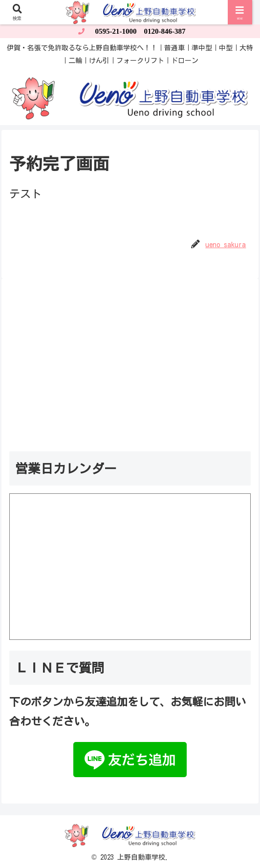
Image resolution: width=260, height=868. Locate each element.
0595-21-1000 (116, 31)
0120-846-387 (165, 31)
